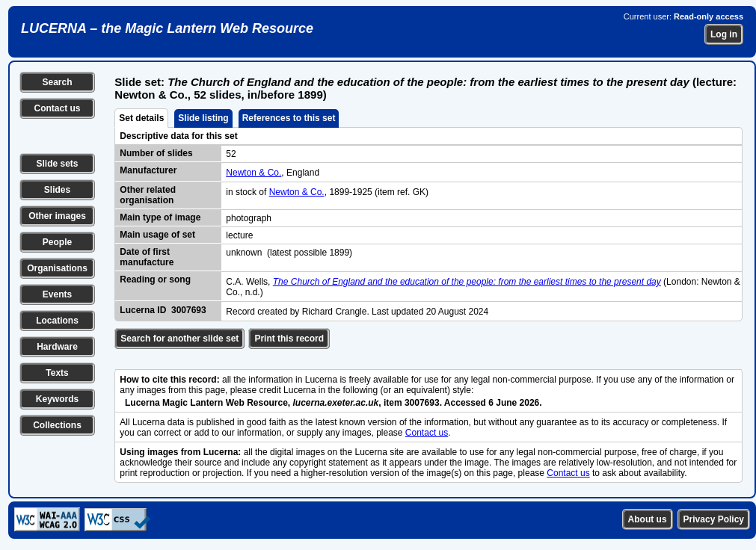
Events (57, 294)
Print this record (289, 339)
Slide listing (203, 118)
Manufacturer (148, 170)
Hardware (57, 347)
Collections (57, 425)
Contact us (57, 108)
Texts (57, 373)
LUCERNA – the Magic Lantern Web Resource (167, 28)
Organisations (57, 268)
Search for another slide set (179, 339)
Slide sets (57, 164)
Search (57, 82)
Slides (57, 190)
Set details (141, 118)
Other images (57, 216)
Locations (57, 321)
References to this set (289, 118)
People (57, 242)
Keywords (57, 399)
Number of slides (156, 153)
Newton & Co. (253, 173)
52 (231, 154)
